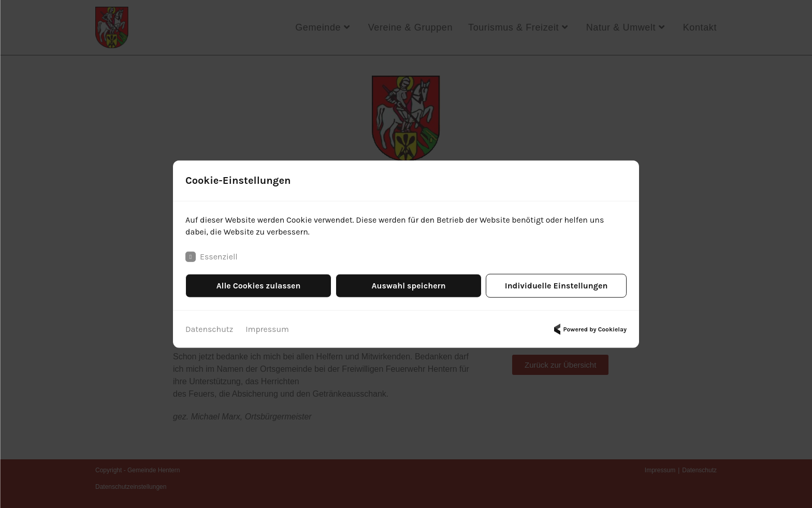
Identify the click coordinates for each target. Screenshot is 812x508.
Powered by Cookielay (589, 329)
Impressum (268, 329)
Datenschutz (209, 329)
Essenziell (212, 257)
